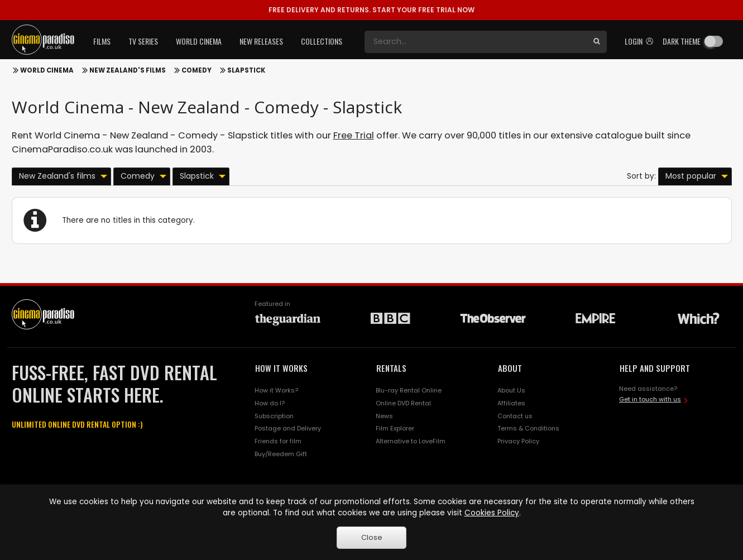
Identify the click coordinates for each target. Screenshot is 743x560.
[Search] (476, 42)
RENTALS (391, 368)
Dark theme (682, 41)
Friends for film (278, 441)
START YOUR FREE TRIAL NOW (371, 10)
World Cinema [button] (199, 41)
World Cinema (47, 70)
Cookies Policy (492, 513)
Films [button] (102, 41)
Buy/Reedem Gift (281, 454)
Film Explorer (395, 428)
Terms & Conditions (528, 428)
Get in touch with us (650, 399)
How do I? (270, 403)
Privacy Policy (518, 441)
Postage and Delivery (288, 428)
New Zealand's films (128, 70)
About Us (511, 390)
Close (372, 537)
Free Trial (354, 135)
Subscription (274, 416)
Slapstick (246, 70)
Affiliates (511, 403)
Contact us (515, 416)
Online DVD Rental (403, 403)
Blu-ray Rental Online (409, 390)
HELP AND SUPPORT (655, 368)
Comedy (196, 70)
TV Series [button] (143, 41)
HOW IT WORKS (281, 368)
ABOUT (510, 368)
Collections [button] (322, 41)
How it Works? (276, 390)
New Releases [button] (261, 41)
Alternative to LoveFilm (411, 441)
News (384, 416)
